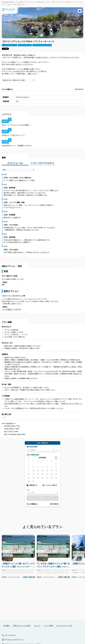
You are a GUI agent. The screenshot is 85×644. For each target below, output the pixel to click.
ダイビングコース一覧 (64, 626)
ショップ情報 (48, 626)
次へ (42, 497)
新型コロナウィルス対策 (22, 626)
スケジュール (15, 163)
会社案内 (7, 626)
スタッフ (37, 626)
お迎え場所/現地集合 (42, 163)
